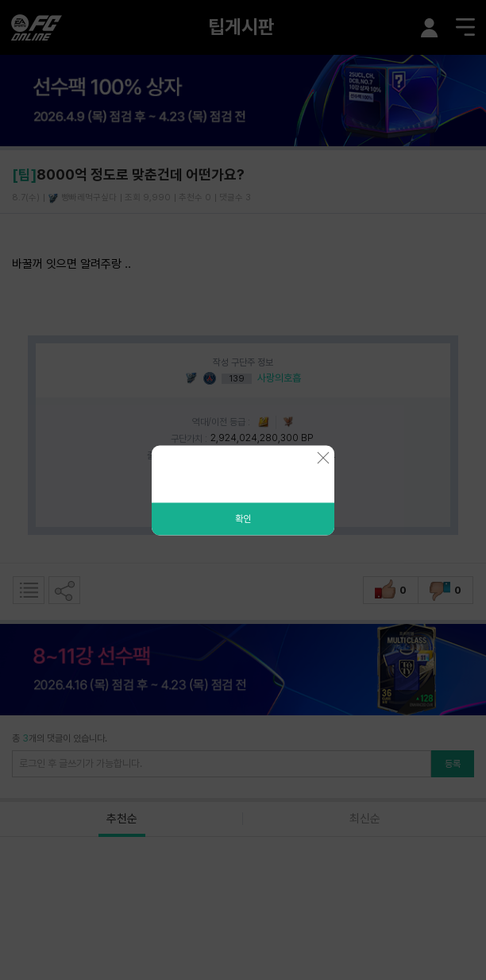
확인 (243, 518)
